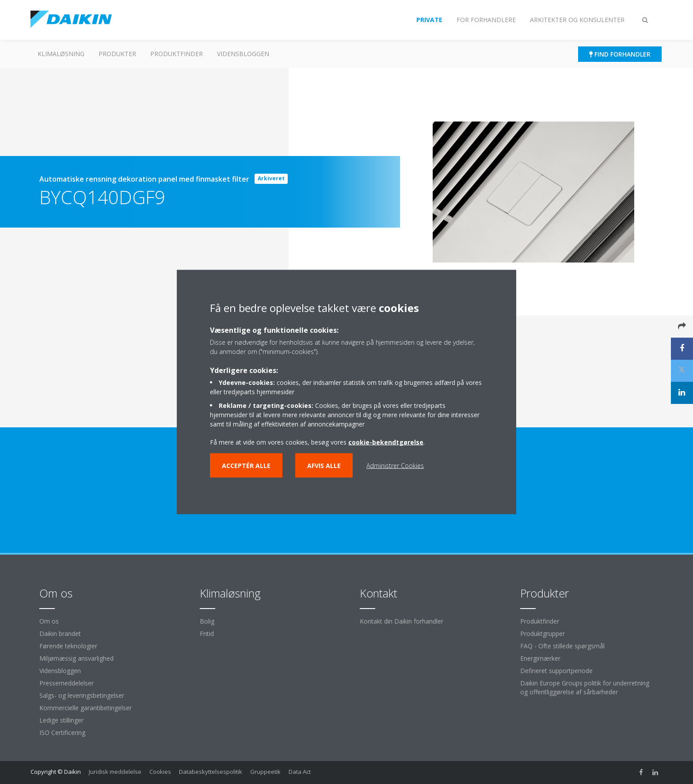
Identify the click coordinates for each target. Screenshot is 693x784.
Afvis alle (324, 466)
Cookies (160, 772)
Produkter (117, 54)
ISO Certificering (62, 733)
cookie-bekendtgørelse (386, 442)
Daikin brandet (60, 634)
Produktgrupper (543, 634)
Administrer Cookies (395, 466)
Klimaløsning (61, 54)
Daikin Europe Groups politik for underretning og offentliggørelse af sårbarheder (585, 687)
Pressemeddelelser (67, 683)
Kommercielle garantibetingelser (86, 708)
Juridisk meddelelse (115, 772)
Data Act (300, 772)
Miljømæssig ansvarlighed (76, 658)
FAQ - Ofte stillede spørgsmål (562, 646)
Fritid (207, 634)
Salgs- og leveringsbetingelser (82, 695)
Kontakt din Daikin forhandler (402, 621)
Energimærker (540, 658)
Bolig (207, 621)
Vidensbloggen (243, 54)
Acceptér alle (246, 466)
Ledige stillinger (61, 720)
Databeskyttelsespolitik (211, 772)
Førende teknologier (68, 646)
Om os (49, 621)
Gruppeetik (265, 772)
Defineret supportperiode (556, 671)
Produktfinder (177, 54)
